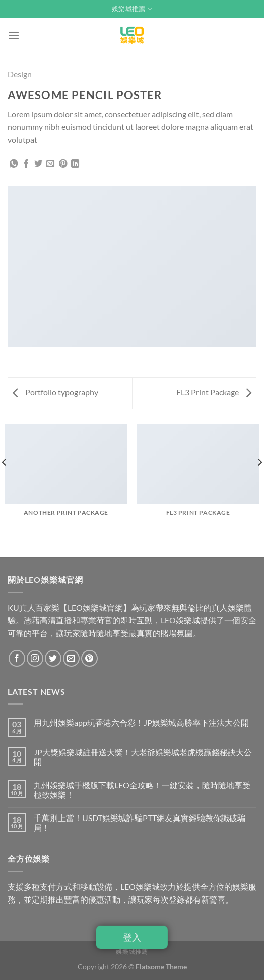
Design (20, 74)
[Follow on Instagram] (35, 658)
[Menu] (14, 35)
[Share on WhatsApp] (14, 164)
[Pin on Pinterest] (63, 164)
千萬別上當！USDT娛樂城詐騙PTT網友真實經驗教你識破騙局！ (140, 823)
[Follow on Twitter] (53, 658)
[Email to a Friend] (50, 164)
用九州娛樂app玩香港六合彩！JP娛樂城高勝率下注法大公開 (141, 723)
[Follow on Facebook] (17, 658)
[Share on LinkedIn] (75, 164)
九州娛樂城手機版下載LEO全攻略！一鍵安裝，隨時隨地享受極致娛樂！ (142, 790)
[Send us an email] (71, 658)
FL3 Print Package (214, 392)
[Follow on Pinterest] (89, 658)
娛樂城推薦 (132, 9)
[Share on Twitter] (38, 164)
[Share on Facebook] (26, 164)
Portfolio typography (55, 392)
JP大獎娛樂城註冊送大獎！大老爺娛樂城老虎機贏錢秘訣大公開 (143, 757)
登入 (132, 937)
